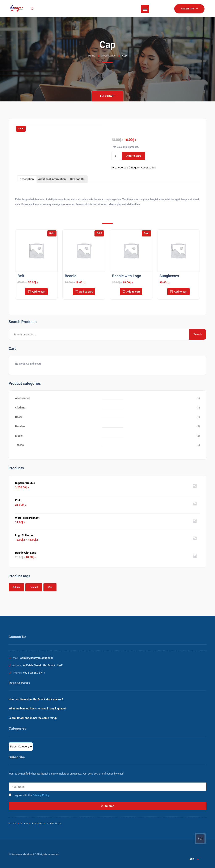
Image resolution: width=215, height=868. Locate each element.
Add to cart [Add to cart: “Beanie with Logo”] (131, 292)
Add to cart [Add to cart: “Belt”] (36, 292)
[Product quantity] (116, 156)
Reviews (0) (77, 179)
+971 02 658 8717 (34, 673)
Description (27, 179)
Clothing (20, 408)
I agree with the (29, 795)
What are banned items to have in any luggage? (37, 708)
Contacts (54, 823)
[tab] (27, 179)
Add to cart (134, 156)
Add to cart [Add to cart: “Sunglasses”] (179, 292)
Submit (108, 806)
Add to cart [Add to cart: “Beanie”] (84, 292)
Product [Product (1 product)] (34, 587)
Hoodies (20, 426)
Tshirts (19, 445)
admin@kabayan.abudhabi (37, 658)
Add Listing (189, 9)
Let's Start (107, 96)
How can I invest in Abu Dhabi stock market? (36, 699)
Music (19, 436)
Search (197, 334)
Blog (24, 823)
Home (92, 56)
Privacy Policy (41, 795)
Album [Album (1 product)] (16, 587)
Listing (38, 823)
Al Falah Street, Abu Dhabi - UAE (43, 665)
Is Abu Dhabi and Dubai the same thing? (33, 718)
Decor (19, 417)
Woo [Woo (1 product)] (50, 587)
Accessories (109, 56)
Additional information (52, 179)
